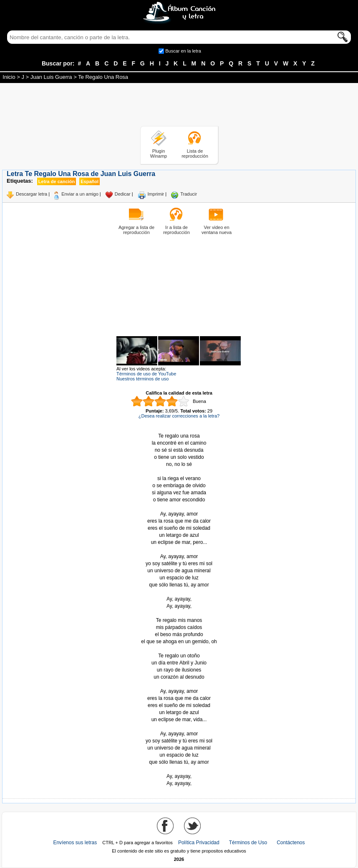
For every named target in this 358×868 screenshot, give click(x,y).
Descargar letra (32, 194)
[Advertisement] (179, 106)
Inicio (9, 77)
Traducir (189, 194)
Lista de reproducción (195, 153)
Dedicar (123, 194)
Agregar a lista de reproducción (136, 230)
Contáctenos (291, 843)
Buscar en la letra (183, 51)
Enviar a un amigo (80, 194)
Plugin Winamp (159, 153)
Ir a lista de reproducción (176, 230)
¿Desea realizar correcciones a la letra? (179, 416)
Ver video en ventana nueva (217, 230)
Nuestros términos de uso (142, 379)
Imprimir (156, 194)
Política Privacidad (199, 843)
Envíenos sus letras (75, 843)
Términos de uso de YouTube (146, 374)
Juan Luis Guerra (51, 77)
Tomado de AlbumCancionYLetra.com (179, 769)
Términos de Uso (248, 843)
